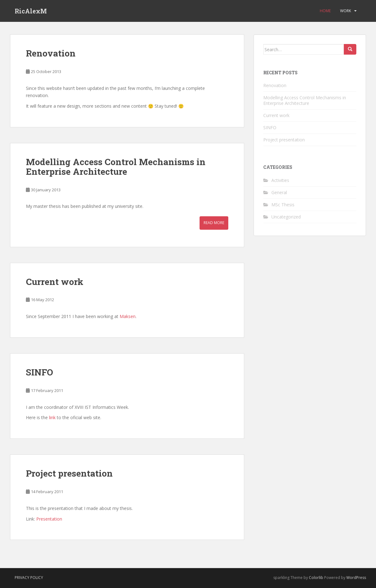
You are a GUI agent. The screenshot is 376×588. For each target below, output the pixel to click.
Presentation (49, 519)
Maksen (128, 316)
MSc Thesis (283, 205)
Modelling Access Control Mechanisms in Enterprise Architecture (116, 167)
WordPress (356, 578)
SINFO (40, 372)
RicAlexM (31, 11)
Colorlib (316, 578)
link (52, 417)
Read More (214, 223)
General (279, 192)
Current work (55, 282)
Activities (280, 180)
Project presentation (69, 473)
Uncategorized (286, 217)
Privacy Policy (29, 578)
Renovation (51, 53)
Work (346, 11)
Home (325, 11)
